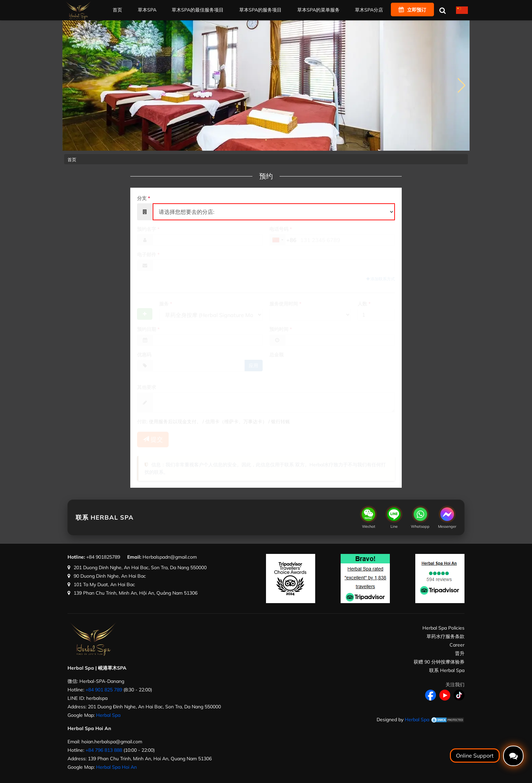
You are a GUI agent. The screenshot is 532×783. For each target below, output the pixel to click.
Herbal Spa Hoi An (116, 767)
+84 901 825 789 (104, 690)
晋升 (460, 653)
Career (457, 645)
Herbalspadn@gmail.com (170, 557)
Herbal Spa (108, 715)
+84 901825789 (103, 557)
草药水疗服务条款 (445, 636)
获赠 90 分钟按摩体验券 (439, 662)
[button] (462, 86)
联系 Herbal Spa (447, 670)
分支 (144, 198)
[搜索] (442, 10)
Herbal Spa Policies (443, 628)
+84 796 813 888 (104, 750)
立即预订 (412, 10)
